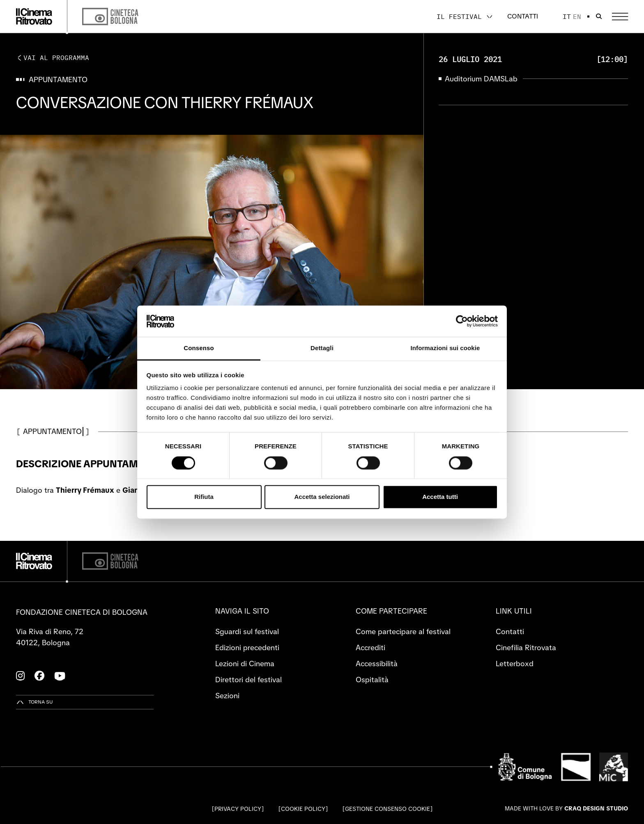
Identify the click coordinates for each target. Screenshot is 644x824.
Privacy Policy (238, 809)
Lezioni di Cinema (245, 664)
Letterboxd (515, 664)
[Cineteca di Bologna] (110, 561)
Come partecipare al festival (403, 631)
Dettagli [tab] (322, 348)
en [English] (577, 16)
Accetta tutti (440, 497)
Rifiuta (204, 497)
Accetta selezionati (322, 497)
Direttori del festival (248, 680)
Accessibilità (377, 664)
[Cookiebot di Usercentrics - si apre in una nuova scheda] (462, 321)
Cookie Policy (303, 809)
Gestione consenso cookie (388, 809)
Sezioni (227, 696)
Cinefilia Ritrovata (526, 647)
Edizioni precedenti (247, 647)
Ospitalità (372, 680)
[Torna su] (34, 702)
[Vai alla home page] (34, 16)
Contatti (523, 16)
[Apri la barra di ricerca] (599, 16)
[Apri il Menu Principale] (620, 17)
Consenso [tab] (199, 348)
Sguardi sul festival (247, 631)
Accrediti (370, 647)
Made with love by (566, 808)
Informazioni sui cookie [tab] (445, 348)
